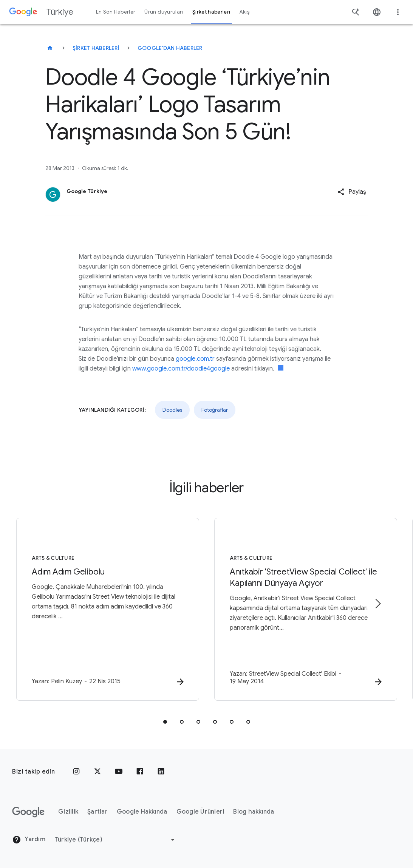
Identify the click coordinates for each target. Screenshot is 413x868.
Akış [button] (244, 12)
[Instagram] (76, 772)
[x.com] (97, 772)
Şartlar (97, 812)
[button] (352, 192)
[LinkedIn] (161, 772)
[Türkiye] (50, 48)
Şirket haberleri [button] (211, 12)
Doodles (172, 410)
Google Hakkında (142, 812)
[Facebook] (140, 772)
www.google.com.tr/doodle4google (181, 369)
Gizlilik (68, 812)
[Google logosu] (28, 812)
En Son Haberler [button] (116, 12)
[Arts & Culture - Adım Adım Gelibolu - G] (108, 609)
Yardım (29, 840)
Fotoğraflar (215, 410)
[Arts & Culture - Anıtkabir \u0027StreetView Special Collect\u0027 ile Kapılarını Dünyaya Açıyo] (306, 609)
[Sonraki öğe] (377, 604)
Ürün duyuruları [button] (164, 12)
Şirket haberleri (96, 48)
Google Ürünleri (200, 812)
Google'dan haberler (170, 48)
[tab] (165, 722)
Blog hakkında (254, 812)
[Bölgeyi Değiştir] (116, 840)
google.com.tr (195, 359)
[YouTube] (119, 772)
